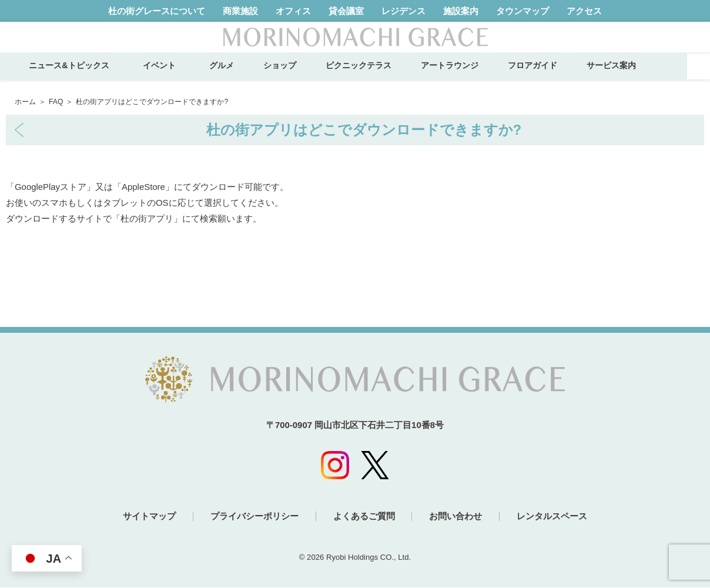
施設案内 (461, 11)
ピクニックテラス (381, 76)
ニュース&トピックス (92, 76)
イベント (186, 76)
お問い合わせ (457, 517)
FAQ (56, 102)
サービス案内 (634, 76)
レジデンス (403, 11)
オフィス (293, 11)
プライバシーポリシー (253, 517)
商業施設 (240, 11)
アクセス (584, 11)
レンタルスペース (555, 517)
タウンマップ (523, 11)
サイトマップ (147, 517)
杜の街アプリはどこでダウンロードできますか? (364, 130)
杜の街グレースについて (157, 11)
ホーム (25, 102)
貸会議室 (346, 11)
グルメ (244, 76)
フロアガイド (555, 76)
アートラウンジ (472, 76)
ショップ (302, 76)
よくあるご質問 (364, 517)
